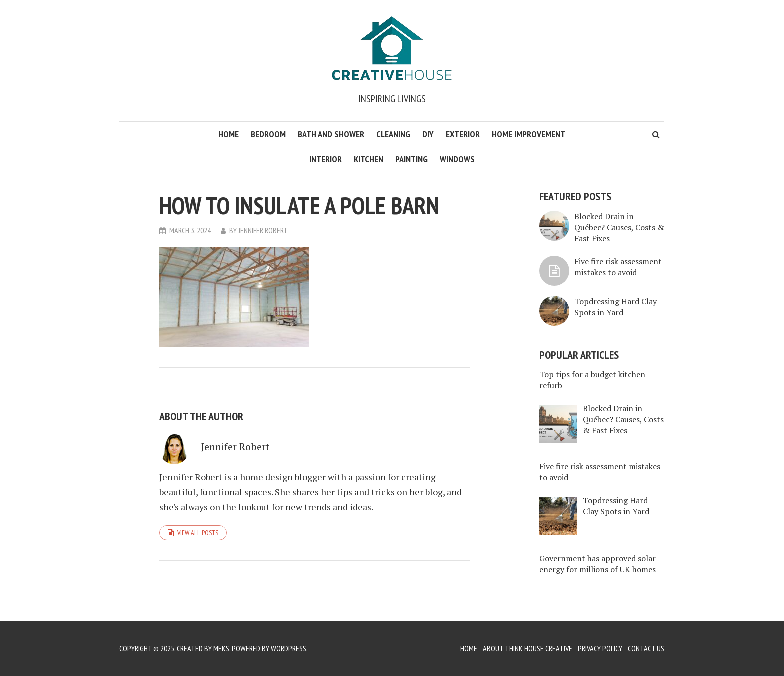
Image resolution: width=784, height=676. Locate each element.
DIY (428, 134)
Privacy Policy (600, 648)
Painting (412, 159)
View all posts (198, 533)
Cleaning (393, 134)
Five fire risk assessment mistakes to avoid (618, 267)
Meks (221, 648)
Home (229, 134)
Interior (326, 159)
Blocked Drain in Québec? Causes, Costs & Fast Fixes (619, 227)
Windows (457, 159)
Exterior (463, 134)
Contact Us (646, 648)
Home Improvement (529, 134)
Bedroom (268, 134)
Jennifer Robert (263, 230)
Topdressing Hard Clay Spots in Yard (616, 307)
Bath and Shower (331, 134)
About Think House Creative (528, 648)
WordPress (289, 648)
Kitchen (369, 159)
